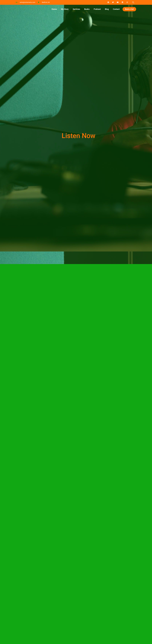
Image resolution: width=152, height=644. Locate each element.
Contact (116, 9)
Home (54, 9)
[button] (133, 2)
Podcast (97, 9)
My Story (65, 9)
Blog (107, 9)
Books (87, 9)
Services (76, 9)
